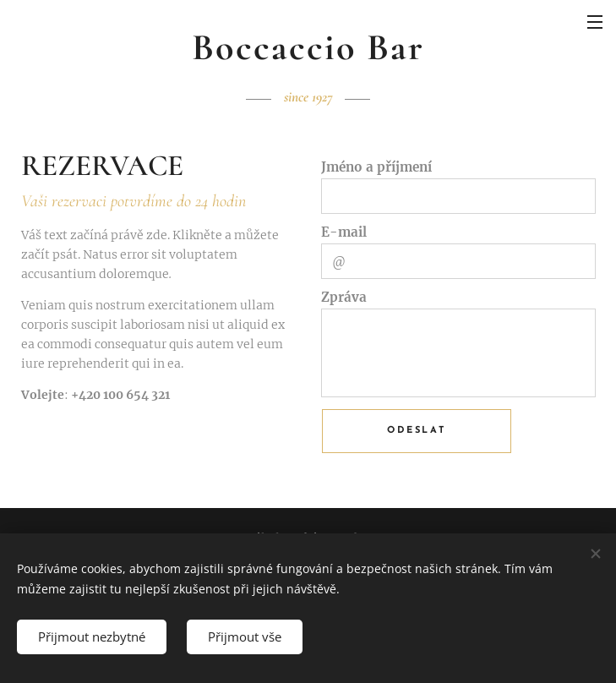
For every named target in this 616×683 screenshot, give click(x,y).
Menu (595, 22)
